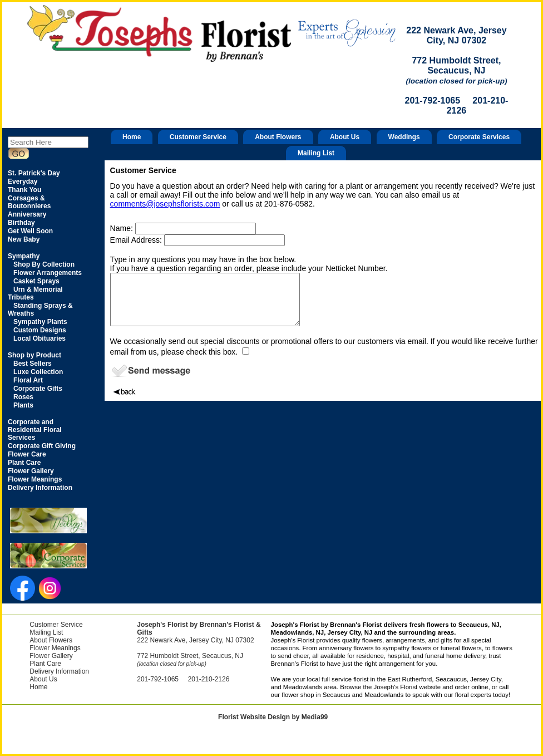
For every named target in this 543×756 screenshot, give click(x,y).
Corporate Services (479, 137)
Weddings (404, 137)
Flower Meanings (55, 648)
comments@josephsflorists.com (165, 204)
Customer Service (198, 137)
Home (132, 137)
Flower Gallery (51, 656)
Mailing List (316, 153)
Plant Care (45, 664)
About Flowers (278, 137)
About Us (345, 137)
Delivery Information (59, 671)
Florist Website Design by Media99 (273, 717)
